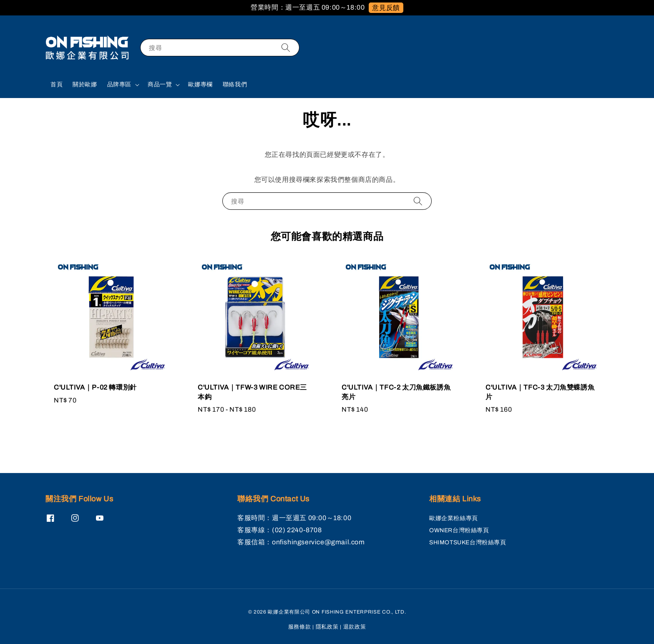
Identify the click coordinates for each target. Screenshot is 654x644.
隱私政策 (327, 627)
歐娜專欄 (200, 84)
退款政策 (355, 627)
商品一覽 (160, 84)
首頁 (57, 84)
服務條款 (300, 627)
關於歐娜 (85, 84)
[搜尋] (286, 47)
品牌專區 (119, 84)
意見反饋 (386, 8)
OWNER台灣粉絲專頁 (459, 530)
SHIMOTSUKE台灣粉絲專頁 (468, 542)
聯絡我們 (235, 84)
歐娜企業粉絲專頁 (454, 518)
